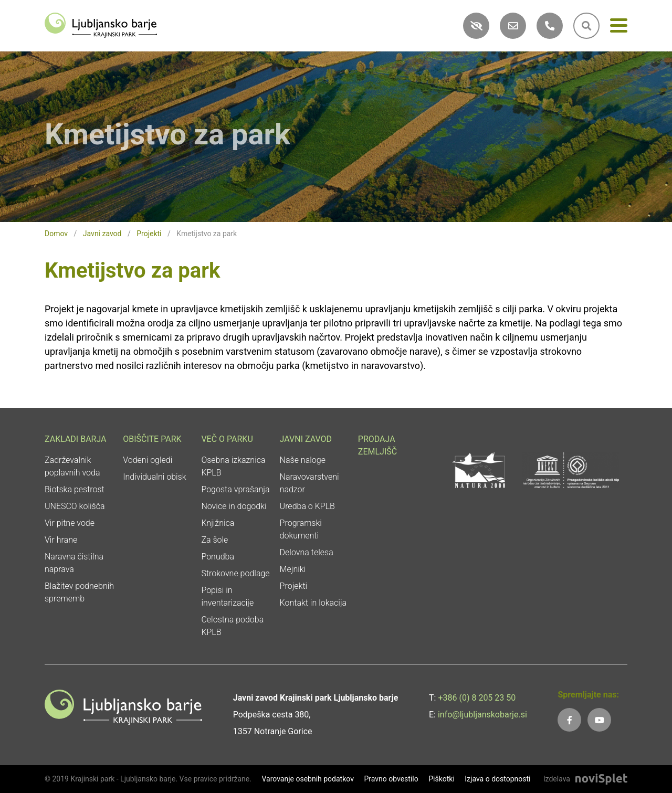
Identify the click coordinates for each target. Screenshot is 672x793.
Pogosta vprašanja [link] (235, 489)
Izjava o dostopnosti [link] (497, 779)
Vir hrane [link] (61, 540)
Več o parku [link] (227, 439)
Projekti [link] (149, 234)
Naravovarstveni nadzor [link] (309, 483)
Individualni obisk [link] (154, 477)
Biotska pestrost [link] (75, 489)
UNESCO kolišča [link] (75, 506)
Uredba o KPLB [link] (307, 506)
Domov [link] (56, 234)
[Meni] (619, 28)
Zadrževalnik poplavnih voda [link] (72, 466)
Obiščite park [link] (152, 439)
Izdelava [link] (557, 779)
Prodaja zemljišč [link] (377, 445)
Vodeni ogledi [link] (148, 460)
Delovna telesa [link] (307, 552)
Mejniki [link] (293, 569)
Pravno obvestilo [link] (391, 779)
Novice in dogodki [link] (234, 506)
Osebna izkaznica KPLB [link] (233, 466)
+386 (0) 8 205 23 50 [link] (477, 698)
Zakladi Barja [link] (76, 439)
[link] (101, 24)
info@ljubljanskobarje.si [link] (482, 715)
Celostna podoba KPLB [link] (232, 626)
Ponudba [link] (218, 557)
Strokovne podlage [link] (235, 573)
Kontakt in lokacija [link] (313, 603)
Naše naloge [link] (303, 460)
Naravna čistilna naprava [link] (74, 563)
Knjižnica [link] (218, 523)
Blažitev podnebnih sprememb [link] (79, 592)
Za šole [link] (214, 540)
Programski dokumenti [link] (301, 529)
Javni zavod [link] (102, 234)
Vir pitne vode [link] (70, 523)
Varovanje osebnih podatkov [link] (308, 779)
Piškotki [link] (442, 779)
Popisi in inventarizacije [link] (227, 596)
